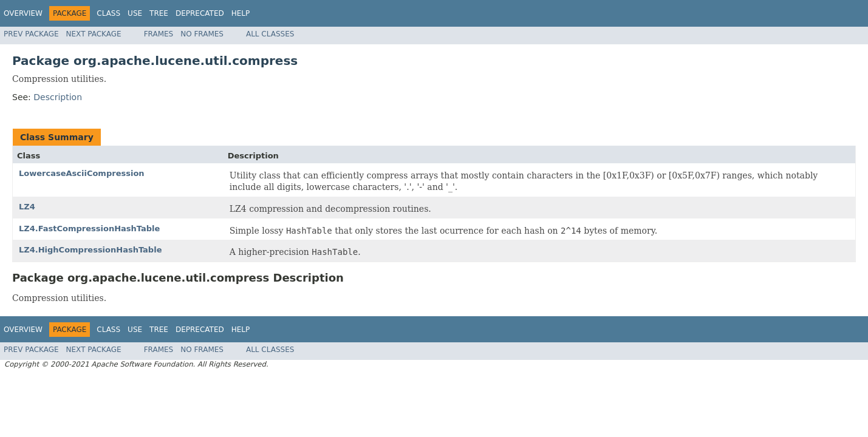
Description (58, 97)
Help (241, 13)
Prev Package (31, 34)
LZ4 (27, 207)
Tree (159, 13)
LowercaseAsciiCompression (82, 173)
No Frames (202, 34)
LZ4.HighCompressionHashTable (90, 250)
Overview (23, 13)
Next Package (94, 34)
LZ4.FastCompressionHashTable (89, 229)
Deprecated (200, 13)
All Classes (270, 34)
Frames (159, 34)
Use (135, 13)
